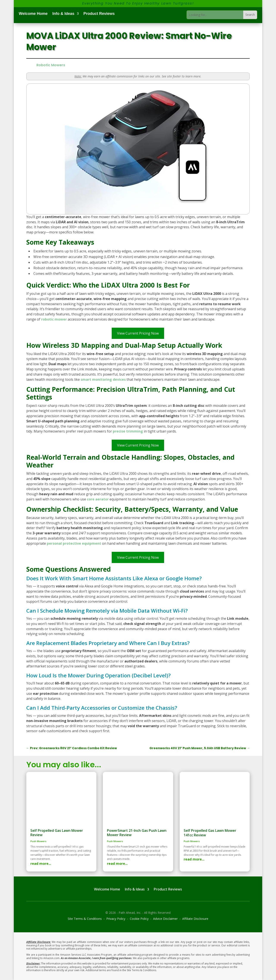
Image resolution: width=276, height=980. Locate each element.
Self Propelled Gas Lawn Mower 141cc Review (210, 833)
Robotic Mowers (51, 65)
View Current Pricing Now (138, 333)
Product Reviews (99, 14)
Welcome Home (33, 14)
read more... (41, 864)
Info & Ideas (63, 14)
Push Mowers (38, 841)
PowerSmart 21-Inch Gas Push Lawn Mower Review (137, 833)
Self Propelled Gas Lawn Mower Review (57, 833)
